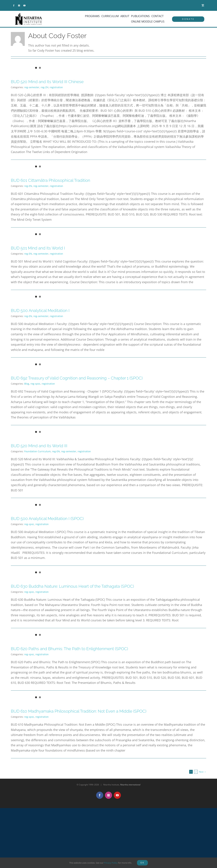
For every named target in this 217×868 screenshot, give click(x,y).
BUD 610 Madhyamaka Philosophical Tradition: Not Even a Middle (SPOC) (79, 711)
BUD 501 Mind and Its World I (38, 248)
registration (56, 87)
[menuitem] (203, 5)
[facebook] (14, 6)
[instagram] (19, 6)
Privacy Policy (111, 863)
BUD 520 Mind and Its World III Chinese (47, 82)
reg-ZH (45, 87)
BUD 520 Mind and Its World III (39, 446)
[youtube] (24, 6)
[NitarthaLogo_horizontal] (29, 14)
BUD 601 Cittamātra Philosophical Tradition (51, 180)
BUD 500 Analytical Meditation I (40, 311)
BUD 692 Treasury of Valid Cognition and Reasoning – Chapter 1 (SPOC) (77, 378)
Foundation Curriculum (37, 451)
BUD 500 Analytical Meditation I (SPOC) (47, 519)
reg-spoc (35, 384)
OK (142, 863)
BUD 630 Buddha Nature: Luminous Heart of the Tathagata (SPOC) (72, 586)
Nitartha (130, 785)
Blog (27, 384)
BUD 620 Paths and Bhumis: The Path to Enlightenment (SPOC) (69, 649)
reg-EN (28, 186)
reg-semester (32, 87)
